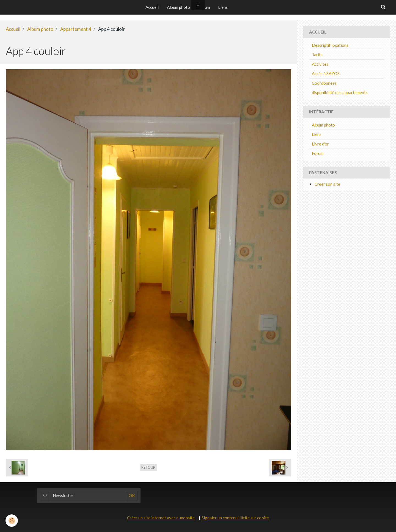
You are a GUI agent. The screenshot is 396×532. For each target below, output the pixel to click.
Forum (318, 153)
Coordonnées (324, 83)
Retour (148, 467)
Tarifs (317, 54)
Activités (320, 64)
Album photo (178, 7)
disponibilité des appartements (340, 92)
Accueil (152, 7)
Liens (223, 7)
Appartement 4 (76, 29)
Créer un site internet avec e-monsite (161, 518)
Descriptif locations (330, 45)
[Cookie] (12, 521)
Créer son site (327, 184)
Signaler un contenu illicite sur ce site (235, 518)
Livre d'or (320, 144)
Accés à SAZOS (326, 73)
